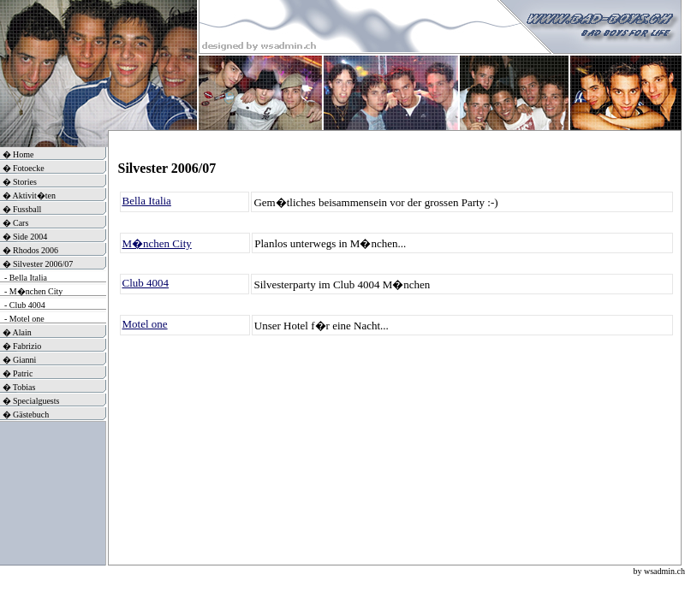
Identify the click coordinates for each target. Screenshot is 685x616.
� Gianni (18, 360)
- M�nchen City (31, 291)
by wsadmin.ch (659, 571)
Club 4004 (146, 283)
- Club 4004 (23, 305)
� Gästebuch (24, 415)
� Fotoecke (22, 168)
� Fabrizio (21, 346)
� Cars (14, 223)
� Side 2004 (24, 237)
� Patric (16, 373)
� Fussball (21, 209)
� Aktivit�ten (28, 195)
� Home (17, 154)
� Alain (16, 332)
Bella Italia (147, 201)
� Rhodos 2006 (29, 250)
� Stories (18, 182)
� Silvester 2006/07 (36, 264)
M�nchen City (157, 243)
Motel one (145, 324)
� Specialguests (30, 401)
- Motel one (22, 319)
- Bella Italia (24, 278)
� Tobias (18, 387)
